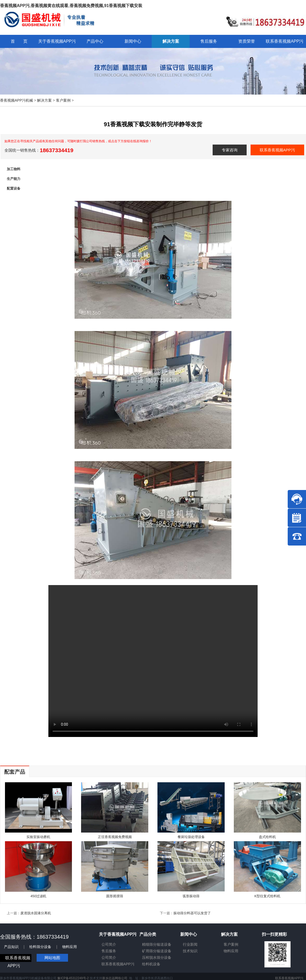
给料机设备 (151, 964)
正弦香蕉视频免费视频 (115, 837)
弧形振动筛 (191, 896)
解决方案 (44, 100)
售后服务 (109, 951)
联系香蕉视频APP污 (277, 150)
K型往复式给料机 (268, 896)
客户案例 (63, 100)
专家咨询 (230, 150)
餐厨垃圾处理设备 (191, 837)
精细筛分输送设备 (157, 944)
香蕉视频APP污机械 (16, 100)
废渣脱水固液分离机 (36, 913)
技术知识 (190, 951)
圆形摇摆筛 (115, 896)
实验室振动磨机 (38, 837)
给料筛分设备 (40, 947)
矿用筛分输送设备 (157, 951)
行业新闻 (190, 944)
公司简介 (109, 944)
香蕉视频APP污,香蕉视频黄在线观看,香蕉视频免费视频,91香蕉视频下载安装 (71, 6)
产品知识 (11, 947)
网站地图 (52, 958)
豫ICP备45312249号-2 (73, 978)
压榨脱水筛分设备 (157, 957)
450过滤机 (39, 896)
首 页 (19, 41)
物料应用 (70, 947)
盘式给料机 (267, 837)
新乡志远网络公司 (115, 978)
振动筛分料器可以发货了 (192, 913)
